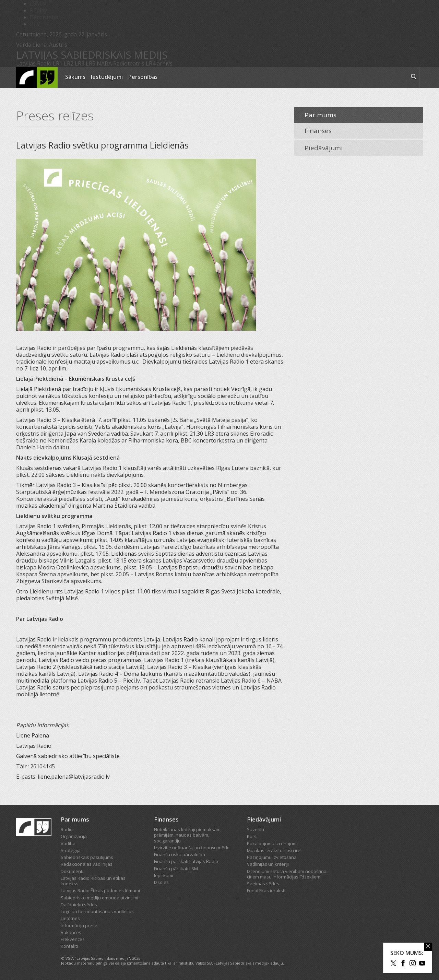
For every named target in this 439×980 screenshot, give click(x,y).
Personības (143, 77)
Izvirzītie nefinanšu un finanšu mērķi (192, 848)
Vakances (71, 932)
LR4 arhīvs (159, 63)
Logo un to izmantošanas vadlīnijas (97, 911)
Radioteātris (129, 63)
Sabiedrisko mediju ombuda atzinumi (99, 898)
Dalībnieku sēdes (79, 905)
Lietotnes (70, 918)
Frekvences (73, 939)
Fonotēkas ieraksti (266, 890)
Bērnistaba (44, 17)
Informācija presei (80, 925)
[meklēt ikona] (414, 78)
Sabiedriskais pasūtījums (87, 857)
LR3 (80, 63)
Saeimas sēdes (263, 884)
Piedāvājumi (324, 148)
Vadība (68, 843)
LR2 (69, 63)
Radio (67, 829)
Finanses (318, 131)
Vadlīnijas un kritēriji (268, 864)
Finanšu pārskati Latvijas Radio (186, 861)
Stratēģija (71, 850)
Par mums (321, 115)
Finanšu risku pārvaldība (180, 854)
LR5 (91, 63)
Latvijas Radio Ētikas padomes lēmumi (100, 890)
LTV (35, 24)
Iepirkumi (164, 875)
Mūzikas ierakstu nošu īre (274, 850)
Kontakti (69, 946)
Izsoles (161, 882)
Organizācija (74, 836)
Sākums (75, 77)
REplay (38, 10)
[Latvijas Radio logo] (37, 77)
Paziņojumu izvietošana (272, 857)
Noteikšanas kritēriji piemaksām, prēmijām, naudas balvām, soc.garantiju (188, 835)
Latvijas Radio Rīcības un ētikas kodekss (93, 881)
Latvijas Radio (34, 63)
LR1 (58, 63)
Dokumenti (72, 871)
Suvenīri (256, 829)
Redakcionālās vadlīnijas (87, 864)
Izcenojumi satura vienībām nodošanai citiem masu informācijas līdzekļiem (287, 874)
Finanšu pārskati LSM (176, 869)
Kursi (252, 836)
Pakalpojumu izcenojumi (272, 843)
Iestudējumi (107, 77)
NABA (104, 63)
